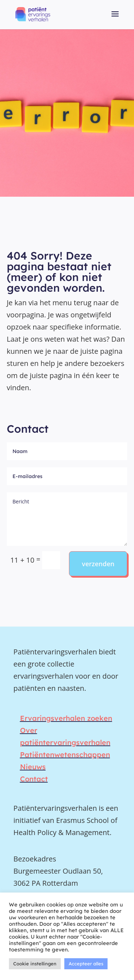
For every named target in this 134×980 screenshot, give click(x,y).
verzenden (98, 564)
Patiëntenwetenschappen (65, 755)
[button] (115, 19)
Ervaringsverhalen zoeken (66, 718)
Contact (34, 779)
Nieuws (33, 767)
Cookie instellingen (35, 964)
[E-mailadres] (67, 476)
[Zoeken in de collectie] (51, 560)
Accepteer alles (86, 964)
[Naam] (67, 451)
